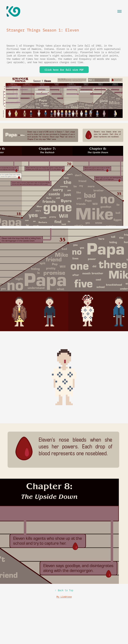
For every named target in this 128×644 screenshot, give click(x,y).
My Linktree (64, 597)
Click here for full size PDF (64, 70)
